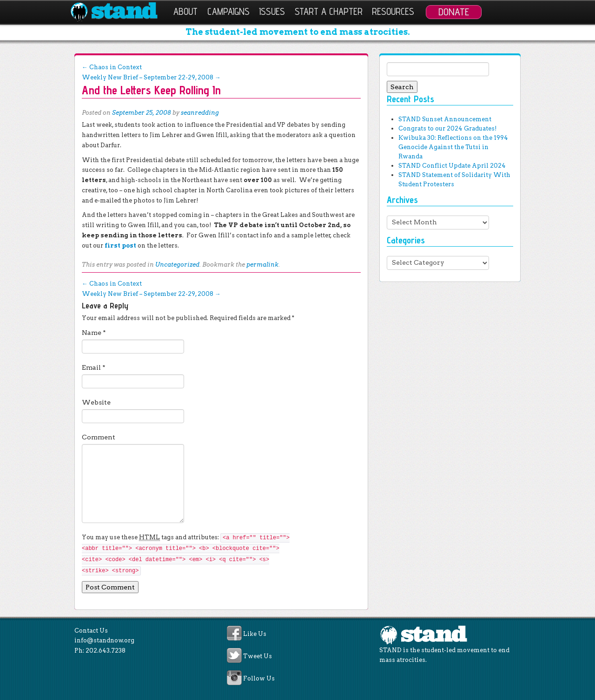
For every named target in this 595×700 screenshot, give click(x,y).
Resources (393, 11)
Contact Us (91, 631)
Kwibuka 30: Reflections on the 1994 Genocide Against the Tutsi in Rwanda (453, 147)
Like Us (255, 634)
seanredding (200, 113)
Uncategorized (177, 265)
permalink (262, 265)
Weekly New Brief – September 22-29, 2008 (151, 77)
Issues (272, 11)
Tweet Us (258, 656)
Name (94, 333)
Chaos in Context (112, 67)
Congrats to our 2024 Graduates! (447, 128)
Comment (99, 437)
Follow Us (259, 679)
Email (94, 367)
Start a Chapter (329, 11)
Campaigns (228, 11)
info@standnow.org (104, 640)
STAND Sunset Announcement (445, 119)
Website (96, 402)
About (185, 11)
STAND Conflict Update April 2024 (452, 166)
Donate (454, 12)
